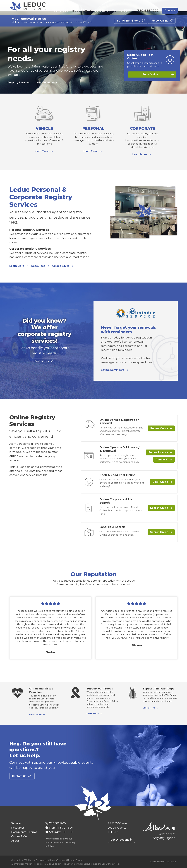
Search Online (159, 508)
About (128, 11)
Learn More (41, 151)
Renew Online (162, 28)
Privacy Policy (75, 860)
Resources (38, 266)
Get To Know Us (47, 83)
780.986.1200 (148, 11)
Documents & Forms (24, 832)
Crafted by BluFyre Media (163, 862)
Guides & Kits (110, 11)
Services (67, 11)
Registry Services (19, 83)
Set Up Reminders (131, 28)
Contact (170, 11)
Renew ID (162, 460)
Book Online (150, 74)
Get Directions (121, 840)
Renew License (158, 452)
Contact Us (44, 361)
